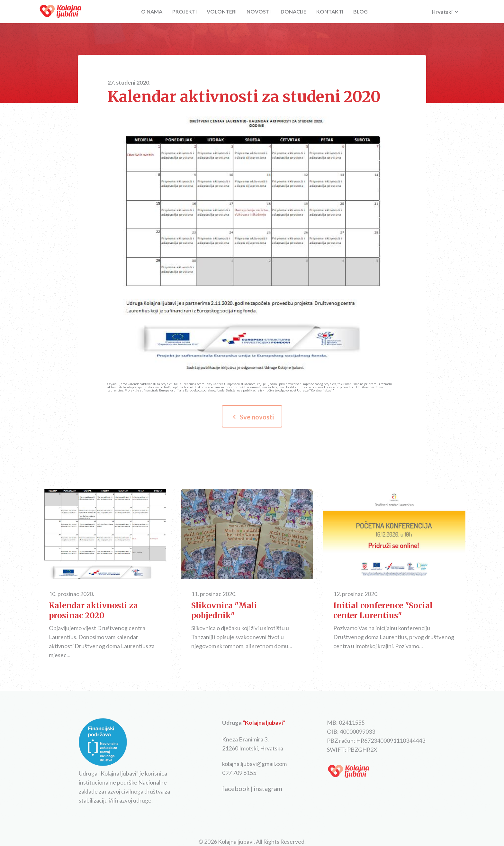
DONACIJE (293, 11)
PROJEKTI (184, 11)
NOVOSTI (259, 11)
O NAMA (152, 11)
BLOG (360, 11)
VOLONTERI (222, 11)
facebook (236, 788)
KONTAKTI (330, 11)
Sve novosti (252, 417)
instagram (268, 788)
